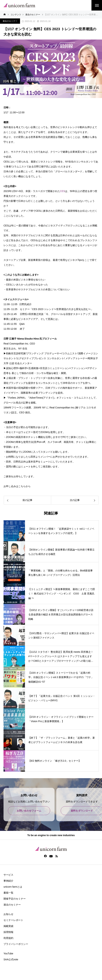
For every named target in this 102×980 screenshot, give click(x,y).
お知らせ (8, 914)
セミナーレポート (13, 920)
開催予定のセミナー (15, 899)
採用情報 (8, 932)
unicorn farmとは (13, 887)
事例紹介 (8, 881)
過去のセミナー (10, 21)
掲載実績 (8, 926)
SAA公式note (11, 959)
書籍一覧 (8, 893)
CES (63, 191)
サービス (8, 875)
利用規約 (8, 938)
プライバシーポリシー (16, 944)
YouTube (8, 953)
